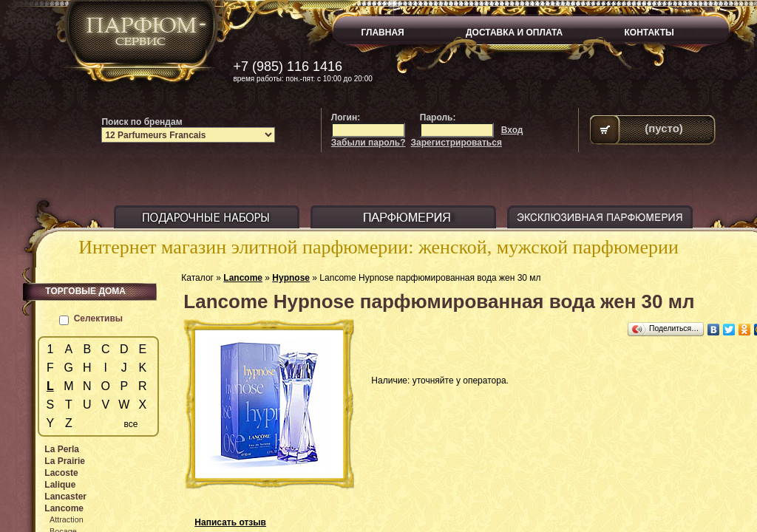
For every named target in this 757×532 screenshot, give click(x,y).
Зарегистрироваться (456, 143)
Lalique (60, 485)
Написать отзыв (230, 522)
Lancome (243, 278)
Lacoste (61, 473)
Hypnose (291, 278)
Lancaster (65, 497)
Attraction (67, 519)
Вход (512, 130)
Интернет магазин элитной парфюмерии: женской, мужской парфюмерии (378, 247)
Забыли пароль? (369, 143)
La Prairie (65, 461)
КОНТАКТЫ (649, 33)
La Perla (62, 449)
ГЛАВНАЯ (383, 33)
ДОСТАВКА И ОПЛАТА (514, 33)
